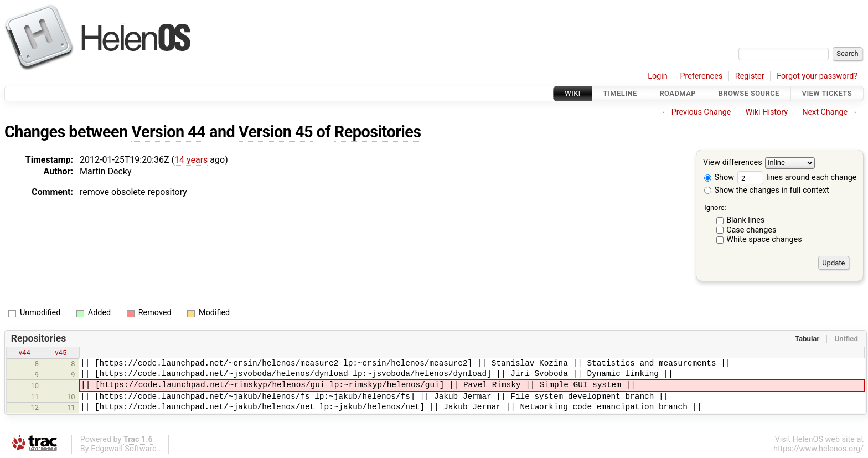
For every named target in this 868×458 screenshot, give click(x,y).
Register (750, 76)
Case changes (751, 230)
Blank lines (745, 220)
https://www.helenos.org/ (818, 449)
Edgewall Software (124, 449)
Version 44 (168, 132)
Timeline (620, 93)
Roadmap (678, 93)
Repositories (378, 132)
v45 (61, 352)
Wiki (573, 93)
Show (719, 177)
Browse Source (749, 93)
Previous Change (701, 112)
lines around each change (797, 177)
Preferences (701, 76)
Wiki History (767, 112)
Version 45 (276, 132)
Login (658, 76)
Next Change (825, 112)
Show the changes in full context (767, 190)
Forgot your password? (817, 76)
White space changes (764, 240)
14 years (191, 160)
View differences (733, 163)
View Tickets (827, 93)
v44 (25, 352)
